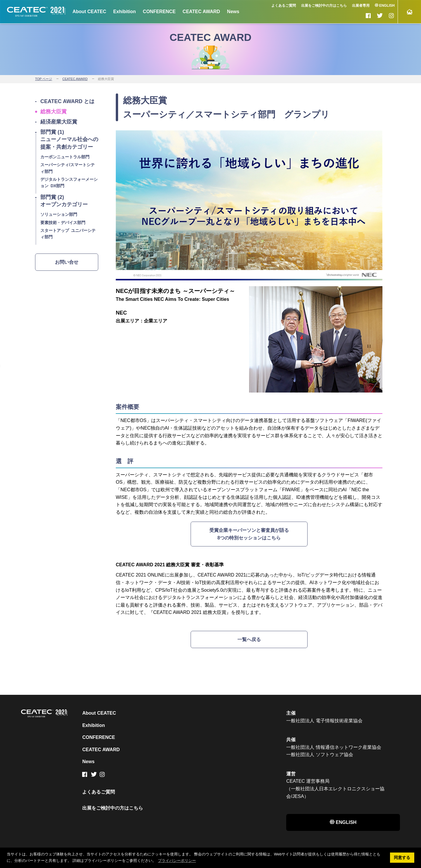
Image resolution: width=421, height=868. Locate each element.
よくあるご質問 (284, 6)
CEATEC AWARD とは (67, 101)
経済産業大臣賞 (59, 122)
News (233, 12)
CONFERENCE (159, 12)
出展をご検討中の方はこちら (324, 6)
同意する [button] (402, 857)
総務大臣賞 (54, 112)
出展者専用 (361, 6)
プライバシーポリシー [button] (177, 861)
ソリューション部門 (59, 214)
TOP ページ (44, 79)
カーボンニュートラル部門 (65, 157)
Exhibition (124, 12)
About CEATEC (89, 12)
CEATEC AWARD (201, 12)
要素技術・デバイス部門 (63, 223)
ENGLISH (385, 6)
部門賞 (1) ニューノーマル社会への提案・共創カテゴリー (69, 139)
